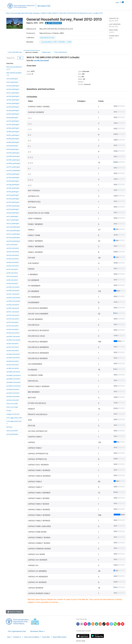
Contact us (17, 637)
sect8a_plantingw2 (13, 128)
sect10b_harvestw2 (13, 290)
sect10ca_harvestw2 (13, 298)
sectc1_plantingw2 (13, 220)
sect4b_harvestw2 (13, 266)
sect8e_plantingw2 (13, 142)
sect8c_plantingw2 (13, 135)
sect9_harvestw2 (12, 283)
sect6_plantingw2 (12, 117)
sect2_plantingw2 (12, 82)
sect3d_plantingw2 (13, 96)
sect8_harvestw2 (12, 280)
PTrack (9, 411)
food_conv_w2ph (12, 403)
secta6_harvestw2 (13, 361)
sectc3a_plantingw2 (13, 227)
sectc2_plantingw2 (13, 223)
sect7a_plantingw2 (13, 121)
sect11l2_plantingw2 (13, 206)
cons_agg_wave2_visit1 (14, 418)
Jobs (9, 637)
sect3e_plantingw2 (13, 100)
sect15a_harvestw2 (13, 333)
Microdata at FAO (44, 6)
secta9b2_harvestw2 (14, 382)
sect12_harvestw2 (12, 322)
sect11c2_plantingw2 (13, 170)
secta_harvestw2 (12, 431)
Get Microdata (53, 23)
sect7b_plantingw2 (13, 124)
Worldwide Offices (37, 631)
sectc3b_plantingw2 (13, 230)
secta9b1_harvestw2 (13, 379)
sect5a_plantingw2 (13, 110)
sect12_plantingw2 (13, 209)
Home (8, 13)
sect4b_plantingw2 (13, 107)
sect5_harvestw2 (12, 269)
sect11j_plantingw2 (13, 195)
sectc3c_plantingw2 (13, 234)
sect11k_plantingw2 (13, 199)
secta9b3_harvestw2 (14, 386)
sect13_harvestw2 (12, 326)
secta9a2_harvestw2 (14, 375)
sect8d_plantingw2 (13, 139)
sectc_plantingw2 (12, 216)
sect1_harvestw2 (12, 245)
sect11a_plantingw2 (13, 153)
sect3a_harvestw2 (13, 255)
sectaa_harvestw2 (13, 400)
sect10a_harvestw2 (13, 287)
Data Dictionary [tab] (32, 52)
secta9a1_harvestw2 (13, 372)
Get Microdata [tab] (61, 52)
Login (117, 2)
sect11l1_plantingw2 (13, 202)
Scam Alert (46, 637)
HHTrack (9, 427)
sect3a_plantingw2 (13, 86)
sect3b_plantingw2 (13, 89)
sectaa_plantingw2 (13, 213)
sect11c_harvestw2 (13, 312)
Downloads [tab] (46, 52)
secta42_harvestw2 (13, 396)
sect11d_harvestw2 (13, 315)
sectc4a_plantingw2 (13, 237)
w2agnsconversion (13, 414)
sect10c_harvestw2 (13, 294)
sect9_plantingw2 (12, 146)
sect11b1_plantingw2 (13, 160)
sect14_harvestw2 (12, 329)
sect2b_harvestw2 (13, 252)
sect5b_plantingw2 (13, 114)
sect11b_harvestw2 (13, 308)
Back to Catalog (15, 612)
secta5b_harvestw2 (13, 358)
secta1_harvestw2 (12, 344)
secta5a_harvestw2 (13, 354)
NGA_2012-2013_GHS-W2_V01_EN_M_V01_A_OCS (76, 13)
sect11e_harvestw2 (13, 319)
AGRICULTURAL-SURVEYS (50, 13)
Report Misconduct (60, 637)
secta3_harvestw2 (13, 350)
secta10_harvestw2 (13, 389)
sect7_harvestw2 (12, 276)
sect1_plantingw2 (12, 79)
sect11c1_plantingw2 (13, 167)
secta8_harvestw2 (13, 368)
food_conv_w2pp (12, 407)
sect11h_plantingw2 (13, 188)
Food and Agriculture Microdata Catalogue (25, 13)
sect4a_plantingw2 (13, 103)
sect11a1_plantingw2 (13, 156)
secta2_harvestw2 (13, 347)
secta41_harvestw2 (13, 393)
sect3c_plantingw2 (13, 93)
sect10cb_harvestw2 (13, 301)
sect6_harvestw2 (12, 273)
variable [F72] (98, 13)
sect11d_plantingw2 (13, 174)
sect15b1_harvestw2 (13, 336)
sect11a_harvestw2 (13, 305)
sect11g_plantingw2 (13, 185)
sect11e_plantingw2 (13, 177)
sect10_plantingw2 (13, 149)
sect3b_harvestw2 (13, 259)
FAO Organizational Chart (17, 631)
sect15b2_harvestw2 (13, 340)
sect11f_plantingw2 (13, 181)
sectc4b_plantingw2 (13, 241)
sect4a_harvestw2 (13, 262)
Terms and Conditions (32, 637)
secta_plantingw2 (12, 434)
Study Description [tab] (15, 52)
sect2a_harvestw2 (13, 248)
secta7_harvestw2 (13, 365)
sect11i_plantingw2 (13, 192)
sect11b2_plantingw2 (13, 163)
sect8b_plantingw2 (13, 132)
